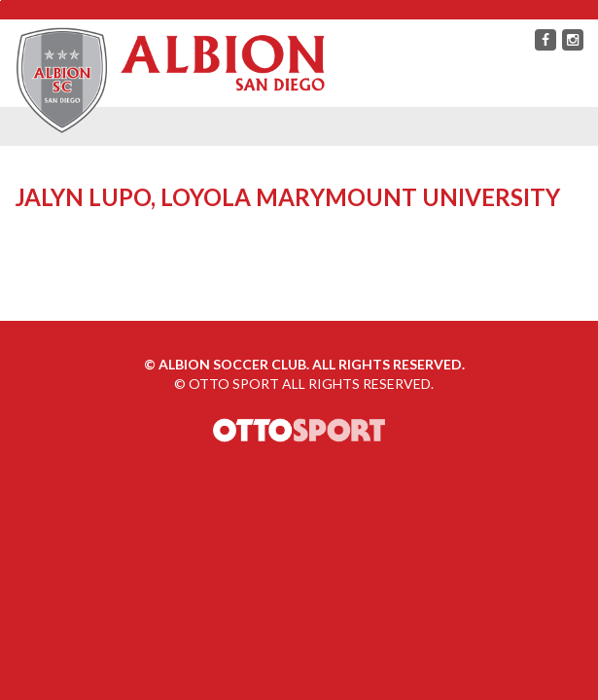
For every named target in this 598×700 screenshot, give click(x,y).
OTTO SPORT (234, 384)
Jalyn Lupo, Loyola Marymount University (287, 197)
